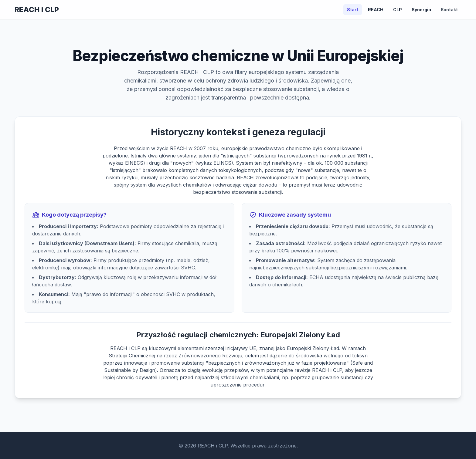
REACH (376, 10)
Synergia (421, 10)
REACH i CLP (37, 10)
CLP (398, 10)
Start (353, 10)
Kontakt (449, 10)
